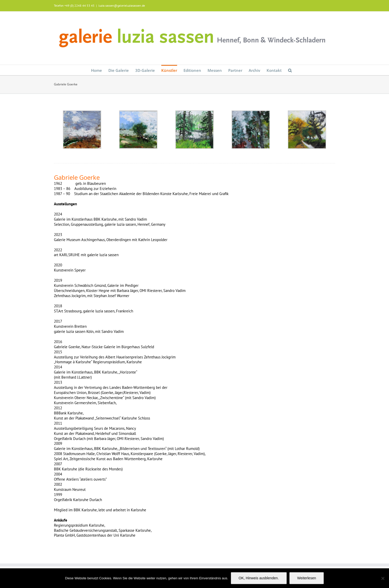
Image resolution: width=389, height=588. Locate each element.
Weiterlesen (307, 578)
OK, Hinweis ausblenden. (259, 578)
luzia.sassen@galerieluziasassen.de (122, 5)
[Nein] (383, 578)
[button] (290, 70)
